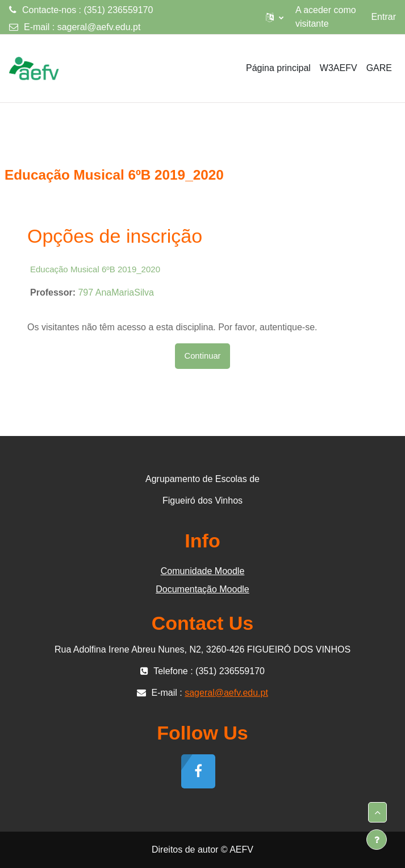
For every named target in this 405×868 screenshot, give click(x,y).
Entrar (383, 17)
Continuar (202, 356)
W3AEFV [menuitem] (339, 68)
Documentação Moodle (202, 589)
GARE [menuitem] (379, 68)
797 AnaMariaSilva (116, 292)
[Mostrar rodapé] (377, 840)
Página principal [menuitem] (278, 68)
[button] (275, 17)
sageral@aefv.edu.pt (99, 27)
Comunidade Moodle (203, 571)
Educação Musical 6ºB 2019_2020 (95, 269)
